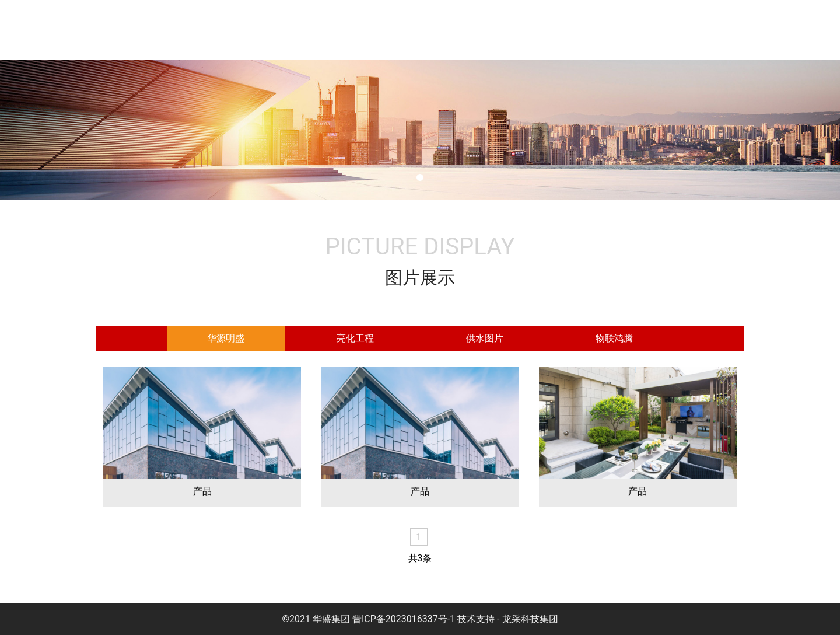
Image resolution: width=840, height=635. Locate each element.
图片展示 (626, 30)
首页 (287, 30)
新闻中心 (556, 30)
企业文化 (416, 30)
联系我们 (766, 30)
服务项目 (487, 30)
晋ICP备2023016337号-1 (404, 619)
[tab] (226, 339)
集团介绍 (346, 30)
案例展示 (696, 30)
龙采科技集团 (530, 619)
